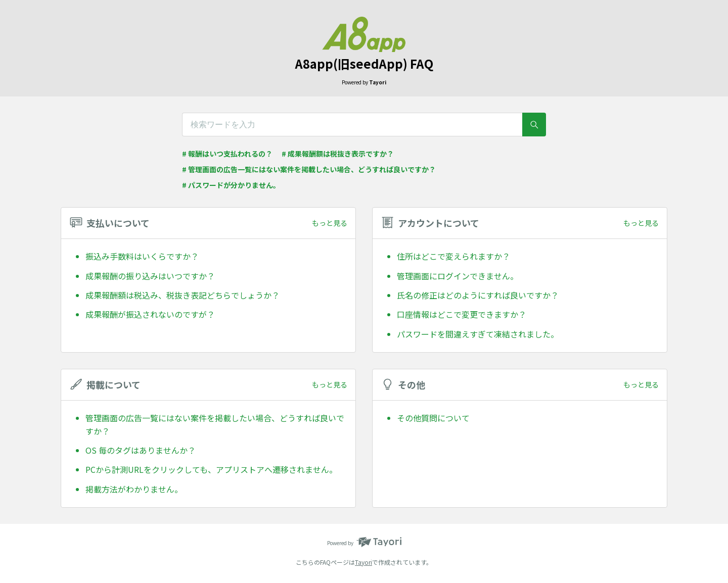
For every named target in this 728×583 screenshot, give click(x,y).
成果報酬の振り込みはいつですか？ (150, 276)
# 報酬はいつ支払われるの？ (227, 154)
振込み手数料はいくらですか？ (142, 256)
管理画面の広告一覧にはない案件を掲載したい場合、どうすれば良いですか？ (215, 424)
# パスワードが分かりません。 (231, 185)
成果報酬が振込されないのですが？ (150, 314)
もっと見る (330, 223)
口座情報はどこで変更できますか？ (462, 314)
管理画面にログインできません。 (458, 276)
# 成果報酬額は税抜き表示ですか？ (338, 154)
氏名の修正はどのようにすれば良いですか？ (478, 295)
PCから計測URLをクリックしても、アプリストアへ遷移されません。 (211, 469)
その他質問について (433, 418)
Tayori (363, 562)
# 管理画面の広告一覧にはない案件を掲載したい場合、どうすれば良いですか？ (309, 169)
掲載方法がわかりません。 (134, 489)
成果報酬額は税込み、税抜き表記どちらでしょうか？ (183, 295)
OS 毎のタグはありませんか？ (141, 450)
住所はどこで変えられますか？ (453, 256)
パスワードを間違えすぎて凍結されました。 (478, 334)
